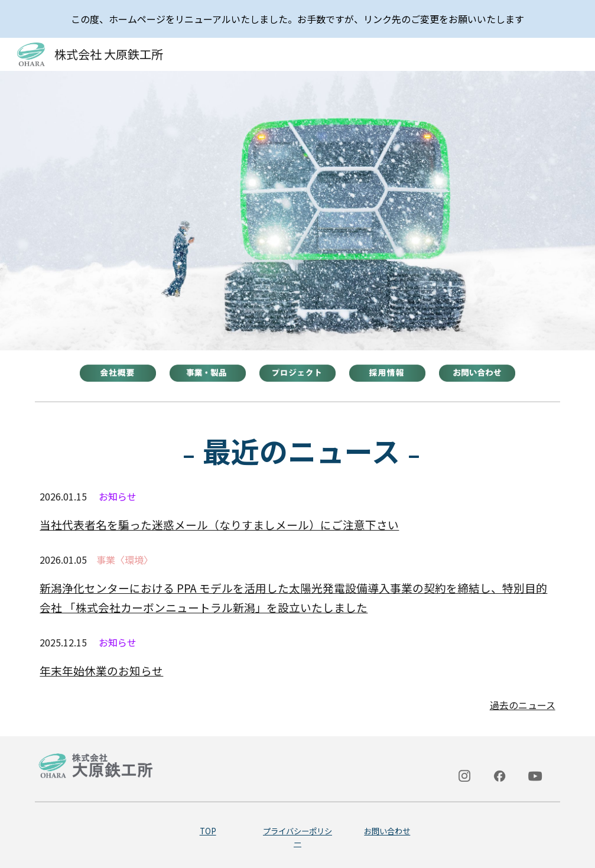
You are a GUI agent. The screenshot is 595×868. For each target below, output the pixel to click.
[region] (297, 19)
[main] (297, 450)
